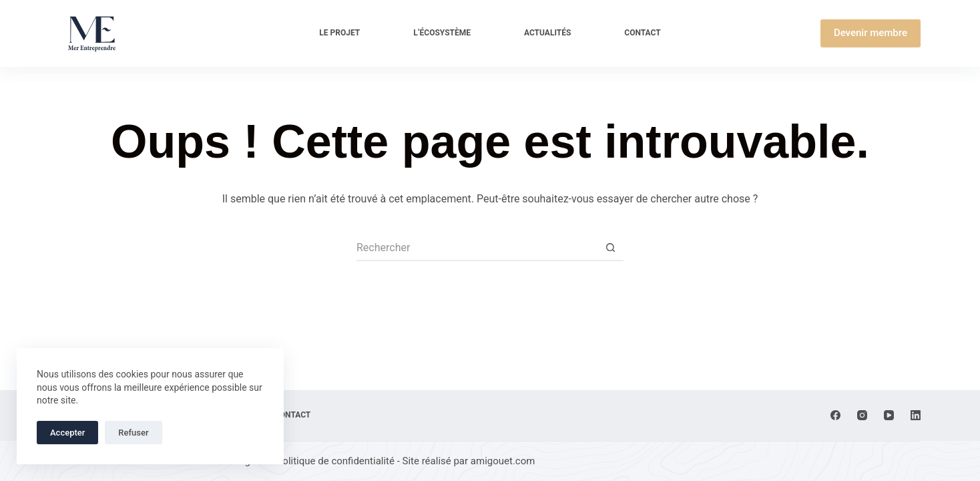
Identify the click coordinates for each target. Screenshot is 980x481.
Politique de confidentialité (335, 461)
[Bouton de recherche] (610, 248)
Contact (642, 33)
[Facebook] (835, 415)
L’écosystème (442, 33)
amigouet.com (503, 461)
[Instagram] (862, 415)
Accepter (67, 433)
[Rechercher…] (477, 248)
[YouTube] (889, 415)
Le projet (339, 33)
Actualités (547, 33)
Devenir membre (871, 33)
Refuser (133, 433)
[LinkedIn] (916, 415)
